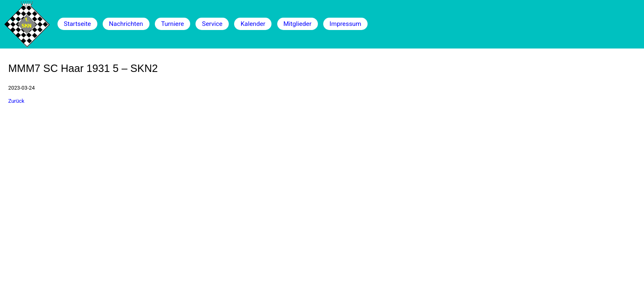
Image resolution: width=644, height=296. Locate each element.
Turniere (172, 24)
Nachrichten (126, 24)
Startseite (77, 24)
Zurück (16, 101)
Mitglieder (297, 24)
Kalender (253, 24)
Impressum (345, 24)
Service (212, 24)
